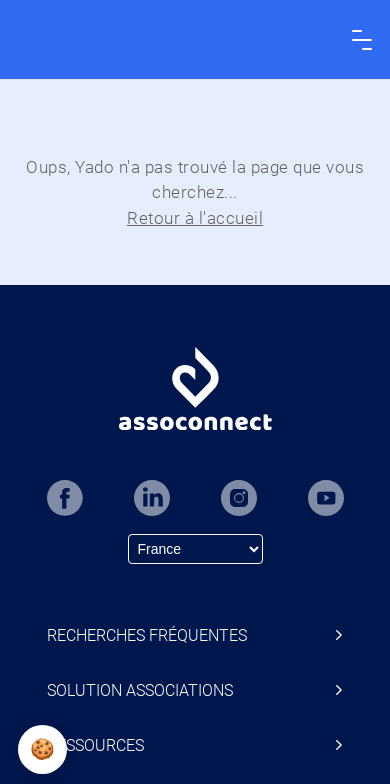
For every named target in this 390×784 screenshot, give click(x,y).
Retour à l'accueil (195, 218)
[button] (42, 749)
